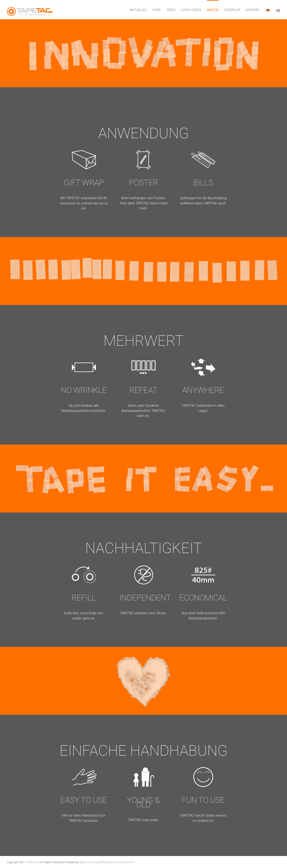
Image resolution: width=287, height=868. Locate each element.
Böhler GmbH (88, 862)
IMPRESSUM (106, 862)
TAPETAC (32, 862)
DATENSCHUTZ (125, 862)
